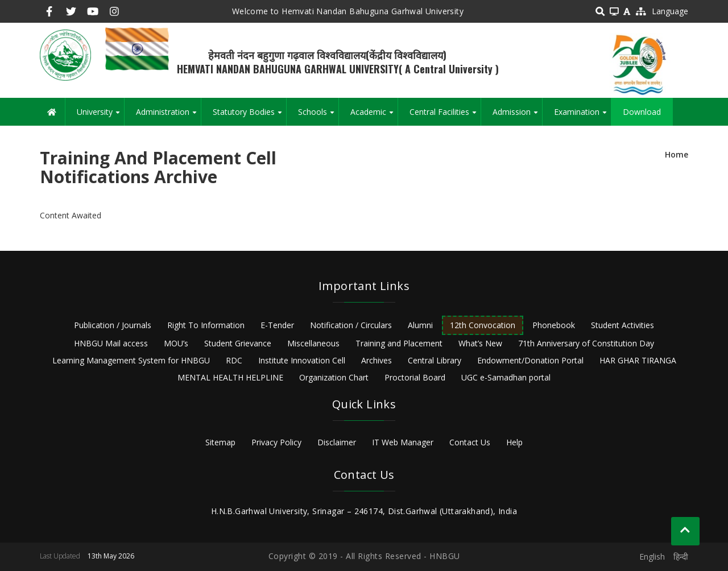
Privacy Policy (276, 442)
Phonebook (554, 325)
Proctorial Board (415, 377)
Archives (377, 360)
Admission (517, 116)
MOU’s (176, 343)
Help (514, 442)
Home (677, 154)
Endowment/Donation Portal (530, 360)
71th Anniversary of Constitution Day (586, 343)
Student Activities (622, 325)
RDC (234, 360)
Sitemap (220, 442)
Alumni (420, 325)
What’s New (480, 343)
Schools (318, 116)
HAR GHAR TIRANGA (638, 360)
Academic (374, 116)
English (652, 556)
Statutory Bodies (249, 116)
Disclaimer (337, 442)
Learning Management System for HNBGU (131, 360)
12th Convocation (483, 325)
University (100, 116)
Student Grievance (238, 343)
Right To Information (206, 325)
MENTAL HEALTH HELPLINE (230, 377)
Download (642, 112)
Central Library (435, 360)
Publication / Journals (113, 325)
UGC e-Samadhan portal (506, 377)
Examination (582, 116)
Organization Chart (334, 377)
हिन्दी (681, 556)
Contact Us (470, 442)
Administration (168, 116)
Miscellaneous (313, 343)
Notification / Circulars (351, 325)
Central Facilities (445, 116)
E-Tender (277, 325)
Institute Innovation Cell (302, 360)
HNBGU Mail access (111, 343)
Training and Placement (399, 343)
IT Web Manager (403, 442)
